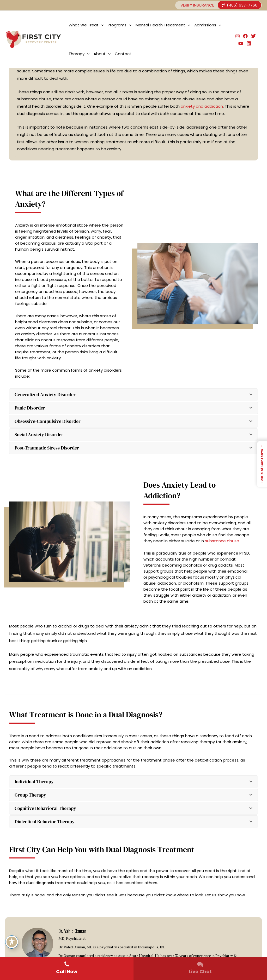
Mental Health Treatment (163, 25)
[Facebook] (245, 36)
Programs (120, 25)
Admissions (208, 25)
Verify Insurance (197, 5)
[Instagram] (238, 36)
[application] (101, 25)
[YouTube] (241, 43)
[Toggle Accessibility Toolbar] (12, 942)
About (102, 54)
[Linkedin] (249, 43)
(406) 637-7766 (239, 5)
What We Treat (86, 25)
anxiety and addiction (202, 106)
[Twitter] (253, 36)
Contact (123, 54)
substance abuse (222, 541)
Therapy (79, 54)
